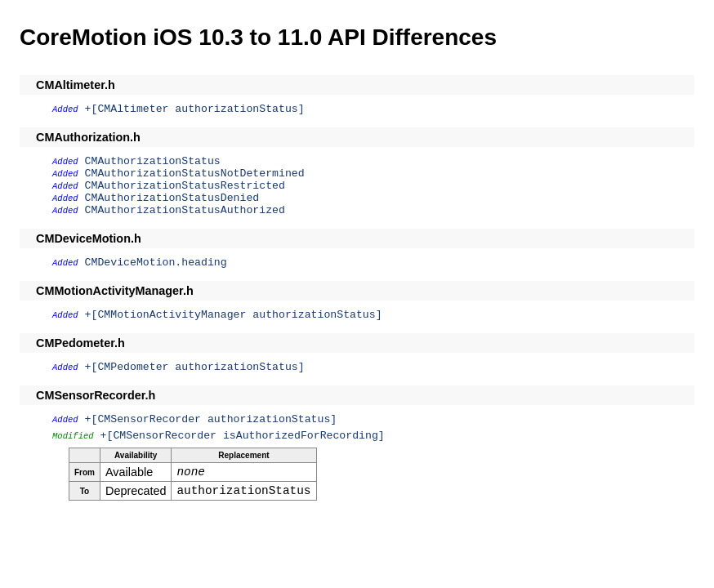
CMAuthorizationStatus (153, 161)
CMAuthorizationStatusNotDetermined (195, 174)
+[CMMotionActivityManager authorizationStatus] (234, 315)
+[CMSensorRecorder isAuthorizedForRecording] (243, 436)
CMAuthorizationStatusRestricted (185, 186)
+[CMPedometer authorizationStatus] (195, 367)
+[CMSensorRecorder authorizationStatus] (211, 419)
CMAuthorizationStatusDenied (172, 198)
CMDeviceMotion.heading (156, 263)
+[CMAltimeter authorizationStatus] (195, 109)
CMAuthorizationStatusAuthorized (185, 210)
